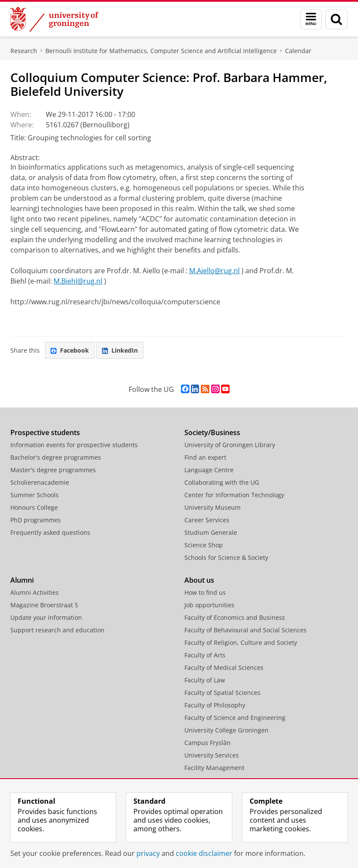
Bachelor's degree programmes (56, 457)
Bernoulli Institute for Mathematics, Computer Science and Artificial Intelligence (161, 51)
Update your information (46, 617)
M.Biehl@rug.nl (78, 281)
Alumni (22, 580)
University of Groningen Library (230, 445)
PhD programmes (36, 520)
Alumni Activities (35, 592)
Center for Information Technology (234, 495)
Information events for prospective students (74, 445)
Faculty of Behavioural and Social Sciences (246, 630)
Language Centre (209, 470)
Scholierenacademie (40, 482)
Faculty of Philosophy (215, 705)
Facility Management (214, 768)
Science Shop (204, 545)
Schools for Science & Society (226, 557)
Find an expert (205, 457)
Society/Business (212, 432)
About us (199, 580)
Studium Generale (211, 532)
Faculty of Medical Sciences (224, 668)
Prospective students (45, 432)
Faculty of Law (205, 680)
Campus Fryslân (208, 743)
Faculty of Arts (205, 655)
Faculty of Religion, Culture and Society (241, 642)
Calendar (298, 51)
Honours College (34, 507)
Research (24, 51)
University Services (212, 755)
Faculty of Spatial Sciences (222, 693)
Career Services (207, 520)
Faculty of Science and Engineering (235, 718)
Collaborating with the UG (222, 482)
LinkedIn (120, 350)
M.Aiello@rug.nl (214, 271)
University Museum (212, 507)
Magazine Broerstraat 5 (44, 605)
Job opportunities (209, 605)
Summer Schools (35, 495)
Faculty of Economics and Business (235, 617)
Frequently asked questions (50, 532)
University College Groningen (227, 730)
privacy (148, 853)
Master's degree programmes (53, 470)
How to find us (205, 592)
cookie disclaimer (204, 853)
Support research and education (57, 630)
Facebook (70, 350)
